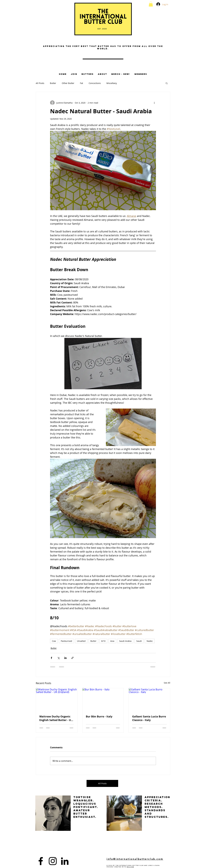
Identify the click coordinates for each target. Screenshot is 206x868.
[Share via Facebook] (51, 658)
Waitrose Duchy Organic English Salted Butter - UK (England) (56, 718)
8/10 (103, 641)
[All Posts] (102, 783)
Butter (53, 83)
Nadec (150, 641)
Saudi (139, 641)
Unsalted (81, 641)
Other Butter (68, 83)
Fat (81, 83)
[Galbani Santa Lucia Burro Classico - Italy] (149, 700)
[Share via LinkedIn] (65, 658)
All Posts (40, 83)
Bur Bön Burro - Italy (99, 716)
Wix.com (130, 867)
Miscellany (112, 83)
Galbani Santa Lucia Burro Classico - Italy (149, 718)
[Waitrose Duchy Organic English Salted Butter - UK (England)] (57, 700)
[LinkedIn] (65, 861)
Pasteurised (66, 641)
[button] (151, 4)
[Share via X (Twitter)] (58, 658)
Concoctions (95, 83)
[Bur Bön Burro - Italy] (103, 700)
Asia (112, 641)
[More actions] (154, 103)
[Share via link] (72, 658)
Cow (54, 641)
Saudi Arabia (125, 641)
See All (167, 683)
